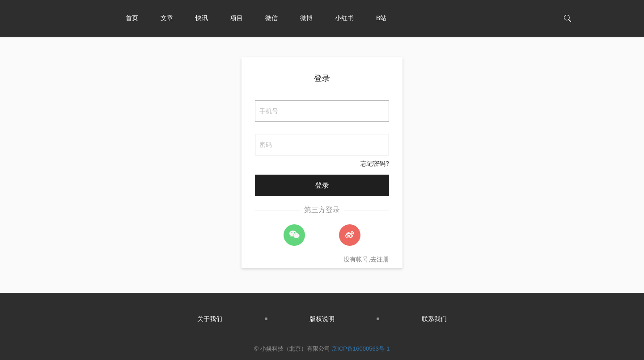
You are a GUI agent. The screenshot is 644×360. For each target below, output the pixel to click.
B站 (381, 18)
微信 (271, 18)
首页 (132, 18)
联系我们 (434, 319)
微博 (306, 18)
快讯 (202, 18)
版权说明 (322, 319)
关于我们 (210, 319)
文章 (167, 18)
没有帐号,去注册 (366, 259)
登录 (322, 78)
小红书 (344, 18)
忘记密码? (375, 163)
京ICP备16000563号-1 (360, 349)
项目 (237, 18)
